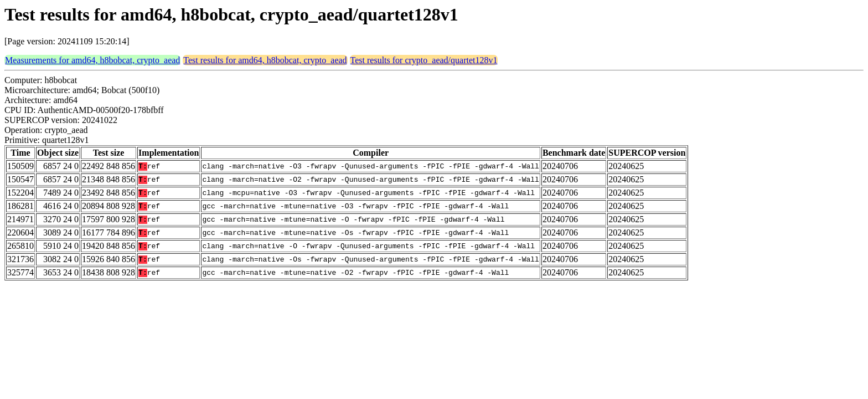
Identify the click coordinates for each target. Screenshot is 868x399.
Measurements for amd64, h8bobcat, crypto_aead (92, 60)
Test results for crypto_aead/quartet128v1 (424, 60)
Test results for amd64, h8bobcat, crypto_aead (265, 60)
